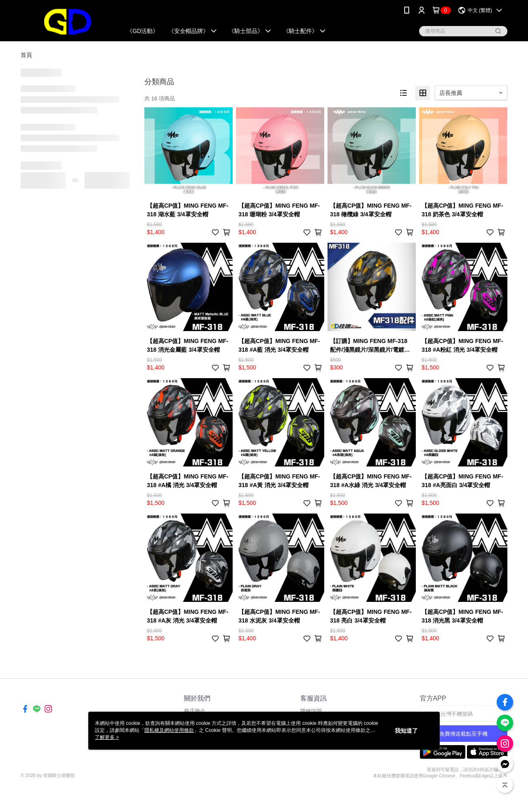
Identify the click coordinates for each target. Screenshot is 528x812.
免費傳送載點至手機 (463, 734)
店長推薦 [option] (451, 93)
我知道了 (406, 731)
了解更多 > (107, 737)
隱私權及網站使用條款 (169, 730)
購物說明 (311, 711)
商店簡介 (195, 711)
